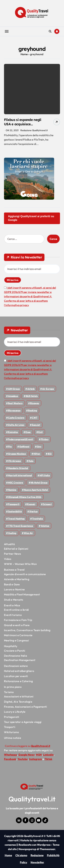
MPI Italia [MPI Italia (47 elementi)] (45, 475)
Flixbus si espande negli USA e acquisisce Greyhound (23, 124)
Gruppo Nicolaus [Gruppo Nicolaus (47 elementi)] (17, 454)
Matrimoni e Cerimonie (18, 635)
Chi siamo (21, 855)
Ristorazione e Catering (18, 681)
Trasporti (10, 727)
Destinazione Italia (15, 656)
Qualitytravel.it (32, 799)
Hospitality (11, 646)
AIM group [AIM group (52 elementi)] (14, 389)
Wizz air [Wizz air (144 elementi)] (28, 533)
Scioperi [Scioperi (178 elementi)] (47, 504)
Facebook (10, 759)
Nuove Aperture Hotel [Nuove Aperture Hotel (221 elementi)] (36, 490)
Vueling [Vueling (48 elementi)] (12, 533)
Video (8, 559)
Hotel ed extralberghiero (19, 671)
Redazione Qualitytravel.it (34, 130)
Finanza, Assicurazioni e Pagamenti (25, 707)
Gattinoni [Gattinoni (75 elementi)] (24, 446)
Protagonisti (12, 717)
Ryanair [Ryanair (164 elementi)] (31, 504)
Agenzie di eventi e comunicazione (25, 574)
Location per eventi (16, 676)
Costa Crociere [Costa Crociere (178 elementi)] (16, 418)
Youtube (23, 759)
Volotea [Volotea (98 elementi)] (45, 526)
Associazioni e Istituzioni (19, 696)
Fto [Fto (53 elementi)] (10, 446)
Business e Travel (14, 570)
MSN (39, 755)
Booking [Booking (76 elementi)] (33, 410)
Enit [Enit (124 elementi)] (41, 432)
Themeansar (47, 849)
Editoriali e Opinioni (16, 549)
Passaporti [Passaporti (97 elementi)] (14, 504)
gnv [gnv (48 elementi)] (39, 446)
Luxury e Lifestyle (15, 712)
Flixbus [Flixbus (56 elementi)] (45, 439)
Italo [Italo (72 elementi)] (31, 461)
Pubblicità (53, 855)
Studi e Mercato (14, 600)
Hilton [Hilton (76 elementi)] (37, 454)
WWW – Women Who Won (20, 564)
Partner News (12, 554)
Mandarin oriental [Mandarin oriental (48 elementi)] (18, 468)
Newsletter (37, 862)
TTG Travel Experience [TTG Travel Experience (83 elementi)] (21, 526)
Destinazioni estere (16, 666)
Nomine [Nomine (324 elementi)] (12, 490)
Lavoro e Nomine (14, 589)
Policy (24, 862)
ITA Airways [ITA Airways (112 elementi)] (14, 461)
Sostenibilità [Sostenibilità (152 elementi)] (15, 511)
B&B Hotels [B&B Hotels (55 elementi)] (32, 396)
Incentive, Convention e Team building (27, 630)
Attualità (9, 544)
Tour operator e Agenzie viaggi (23, 722)
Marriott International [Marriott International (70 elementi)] (20, 475)
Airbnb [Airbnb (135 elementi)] (31, 389)
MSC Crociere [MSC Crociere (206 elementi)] (16, 483)
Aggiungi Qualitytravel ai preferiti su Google (31, 218)
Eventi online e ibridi (16, 610)
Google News (26, 755)
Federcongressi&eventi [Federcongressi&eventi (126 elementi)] (21, 439)
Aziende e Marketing (17, 579)
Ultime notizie (13, 738)
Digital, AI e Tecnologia (18, 702)
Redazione (37, 855)
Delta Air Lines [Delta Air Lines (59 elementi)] (16, 425)
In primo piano (13, 687)
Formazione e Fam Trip (18, 620)
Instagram (36, 759)
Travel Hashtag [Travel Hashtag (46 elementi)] (16, 519)
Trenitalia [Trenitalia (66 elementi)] (37, 519)
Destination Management (20, 660)
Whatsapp (11, 755)
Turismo (9, 692)
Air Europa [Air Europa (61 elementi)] (48, 389)
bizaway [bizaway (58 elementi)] (35, 403)
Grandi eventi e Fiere (17, 625)
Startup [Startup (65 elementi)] (33, 511)
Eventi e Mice (12, 605)
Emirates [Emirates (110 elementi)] (13, 432)
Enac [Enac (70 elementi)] (28, 432)
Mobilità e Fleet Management (22, 594)
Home (24, 54)
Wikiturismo (11, 732)
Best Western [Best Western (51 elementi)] (15, 403)
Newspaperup (27, 849)
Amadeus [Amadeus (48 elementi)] (13, 396)
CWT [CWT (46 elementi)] (35, 418)
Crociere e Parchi (15, 651)
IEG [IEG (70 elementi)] (50, 454)
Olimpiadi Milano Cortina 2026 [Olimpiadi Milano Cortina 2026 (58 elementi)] (25, 497)
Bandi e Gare (12, 584)
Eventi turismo (13, 615)
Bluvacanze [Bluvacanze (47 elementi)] (14, 410)
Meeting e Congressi (16, 640)
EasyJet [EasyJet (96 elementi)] (36, 425)
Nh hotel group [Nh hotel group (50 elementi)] (39, 483)
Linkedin (48, 755)
